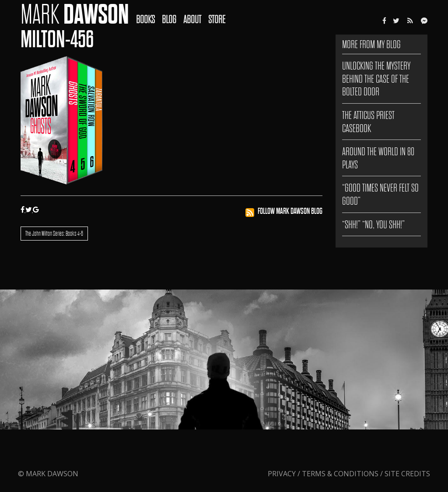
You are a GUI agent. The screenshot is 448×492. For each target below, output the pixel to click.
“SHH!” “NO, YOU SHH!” (373, 225)
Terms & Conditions (340, 474)
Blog (169, 19)
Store (217, 19)
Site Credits (407, 474)
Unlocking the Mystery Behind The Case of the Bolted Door (376, 79)
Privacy (283, 474)
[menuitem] (149, 14)
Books (145, 19)
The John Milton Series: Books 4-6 (54, 234)
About (192, 19)
